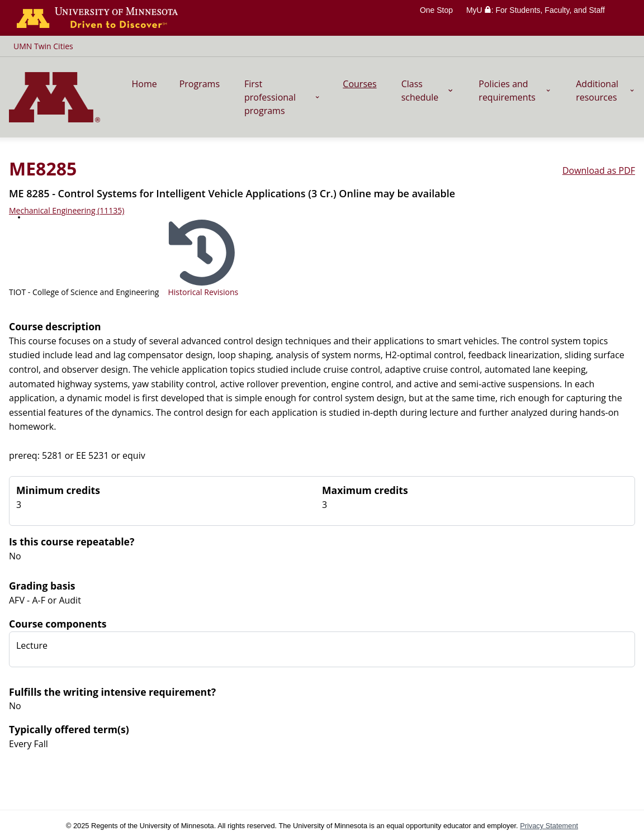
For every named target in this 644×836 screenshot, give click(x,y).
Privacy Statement (549, 826)
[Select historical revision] (203, 258)
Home (144, 84)
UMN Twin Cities (43, 46)
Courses (359, 84)
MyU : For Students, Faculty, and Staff (536, 10)
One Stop (436, 10)
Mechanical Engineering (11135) (67, 210)
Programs (200, 84)
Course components (58, 624)
